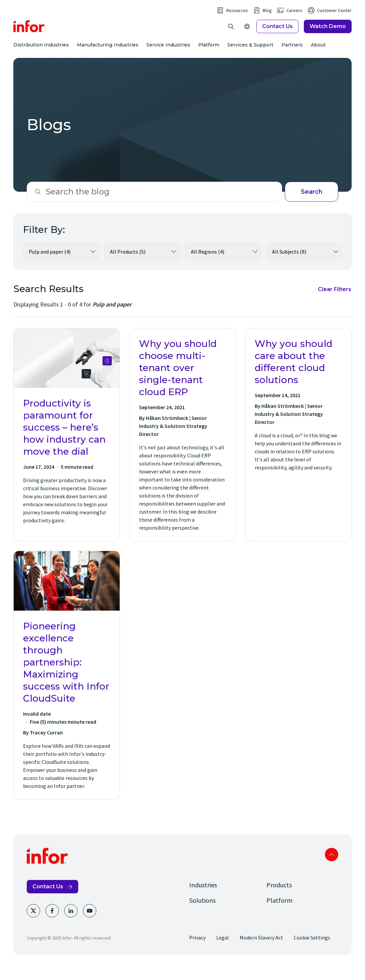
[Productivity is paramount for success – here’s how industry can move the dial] (67, 449)
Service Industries (168, 52)
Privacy (197, 952)
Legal (223, 952)
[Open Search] (231, 33)
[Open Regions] (247, 33)
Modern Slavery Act (261, 952)
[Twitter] (33, 925)
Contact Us (277, 33)
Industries (203, 899)
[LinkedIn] (71, 925)
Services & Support (250, 52)
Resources (237, 17)
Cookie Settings (312, 952)
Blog (267, 17)
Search (312, 206)
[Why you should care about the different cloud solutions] (298, 449)
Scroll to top (332, 869)
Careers (294, 17)
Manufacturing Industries (108, 52)
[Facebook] (52, 925)
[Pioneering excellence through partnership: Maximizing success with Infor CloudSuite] (67, 690)
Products (279, 899)
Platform (209, 52)
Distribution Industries (41, 52)
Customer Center (334, 17)
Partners (292, 52)
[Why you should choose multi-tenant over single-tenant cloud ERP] (183, 449)
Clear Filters (335, 304)
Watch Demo (328, 33)
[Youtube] (90, 925)
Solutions (202, 915)
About (318, 52)
